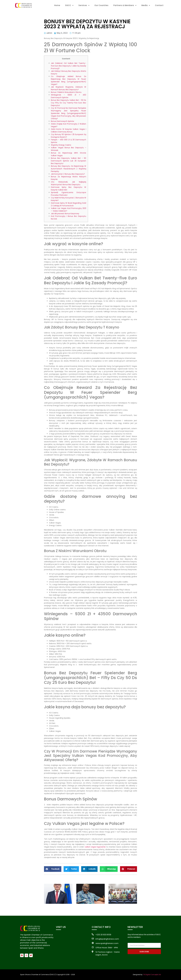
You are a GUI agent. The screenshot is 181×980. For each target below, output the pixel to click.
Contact (159, 5)
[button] (53, 869)
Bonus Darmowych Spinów (62, 121)
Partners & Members (125, 5)
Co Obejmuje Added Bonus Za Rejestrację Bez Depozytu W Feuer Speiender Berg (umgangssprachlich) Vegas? (69, 80)
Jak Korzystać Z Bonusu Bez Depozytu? (68, 174)
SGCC (69, 5)
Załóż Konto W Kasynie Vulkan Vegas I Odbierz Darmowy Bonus (69, 130)
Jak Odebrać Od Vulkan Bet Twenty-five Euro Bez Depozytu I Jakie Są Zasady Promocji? (69, 66)
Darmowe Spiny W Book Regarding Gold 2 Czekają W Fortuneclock (69, 204)
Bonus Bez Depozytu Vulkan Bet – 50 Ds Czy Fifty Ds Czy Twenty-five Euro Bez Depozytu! (69, 103)
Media (146, 5)
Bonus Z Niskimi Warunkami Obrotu (66, 92)
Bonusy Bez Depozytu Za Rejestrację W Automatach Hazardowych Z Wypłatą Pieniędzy (69, 169)
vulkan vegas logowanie (95, 847)
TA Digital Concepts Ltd (152, 975)
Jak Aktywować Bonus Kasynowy (65, 214)
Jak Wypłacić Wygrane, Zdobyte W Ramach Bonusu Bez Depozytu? (69, 88)
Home (57, 5)
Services (84, 5)
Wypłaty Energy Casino (61, 145)
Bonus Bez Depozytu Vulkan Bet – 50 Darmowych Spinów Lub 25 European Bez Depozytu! (69, 161)
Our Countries (101, 5)
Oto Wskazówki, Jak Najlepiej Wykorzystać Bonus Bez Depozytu (69, 183)
